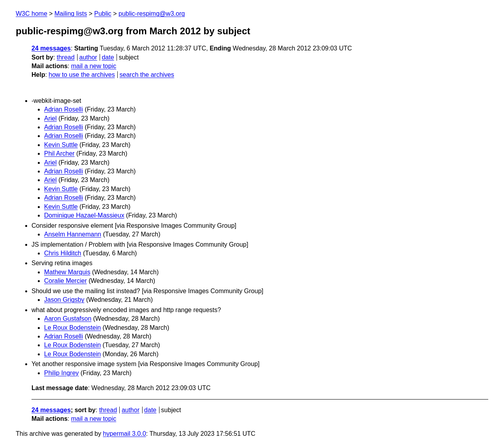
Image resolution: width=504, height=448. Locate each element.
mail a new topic (94, 66)
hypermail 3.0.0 (124, 434)
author (88, 57)
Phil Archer (59, 153)
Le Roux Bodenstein (72, 328)
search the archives (147, 75)
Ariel (50, 118)
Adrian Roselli (64, 109)
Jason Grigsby (64, 300)
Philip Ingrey (61, 373)
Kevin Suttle (61, 145)
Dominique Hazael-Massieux (84, 215)
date (108, 57)
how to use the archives (82, 75)
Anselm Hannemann (73, 234)
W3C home (31, 14)
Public (103, 14)
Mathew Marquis (67, 272)
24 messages (51, 48)
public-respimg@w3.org (152, 14)
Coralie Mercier (65, 281)
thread (66, 57)
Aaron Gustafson (68, 319)
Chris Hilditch (63, 253)
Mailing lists (71, 14)
